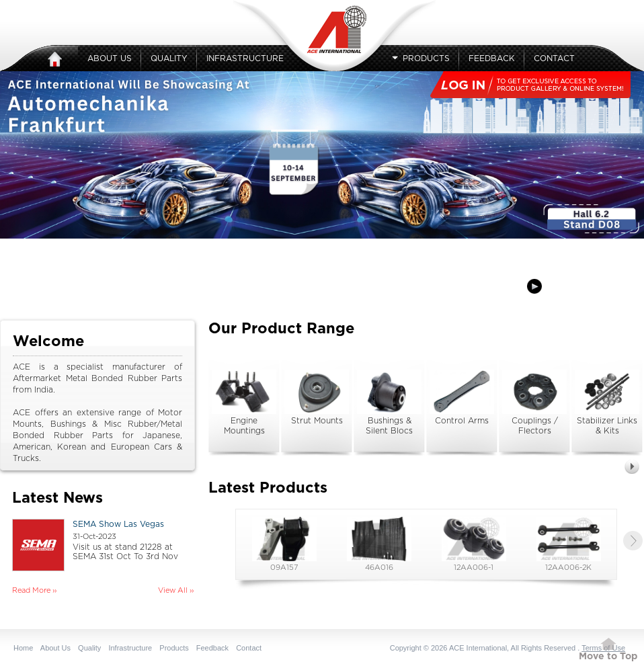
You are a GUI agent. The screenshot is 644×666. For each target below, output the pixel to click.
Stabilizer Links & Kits (607, 402)
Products (420, 58)
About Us (110, 58)
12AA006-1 (474, 544)
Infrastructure (245, 58)
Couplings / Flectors (534, 402)
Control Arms (462, 397)
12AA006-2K (569, 544)
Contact (554, 58)
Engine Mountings (244, 402)
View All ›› (176, 590)
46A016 (379, 544)
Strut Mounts (317, 397)
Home (23, 648)
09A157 (284, 544)
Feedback (492, 58)
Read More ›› (34, 590)
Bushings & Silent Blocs (389, 402)
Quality (169, 58)
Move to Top (608, 657)
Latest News (57, 498)
